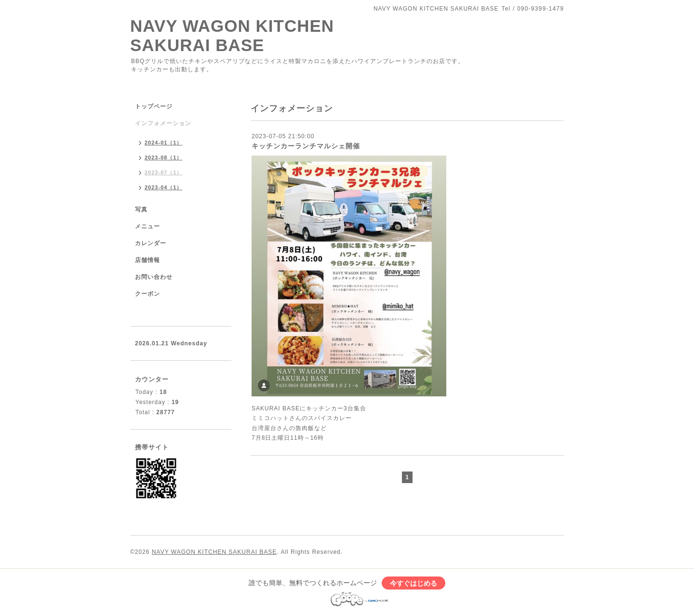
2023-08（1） (164, 157)
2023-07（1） (164, 172)
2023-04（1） (164, 187)
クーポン (147, 294)
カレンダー (151, 243)
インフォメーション (163, 123)
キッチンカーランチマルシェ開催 (306, 146)
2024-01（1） (164, 143)
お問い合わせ (154, 277)
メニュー (147, 226)
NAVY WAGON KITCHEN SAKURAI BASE (232, 35)
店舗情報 (147, 260)
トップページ (154, 106)
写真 (141, 210)
